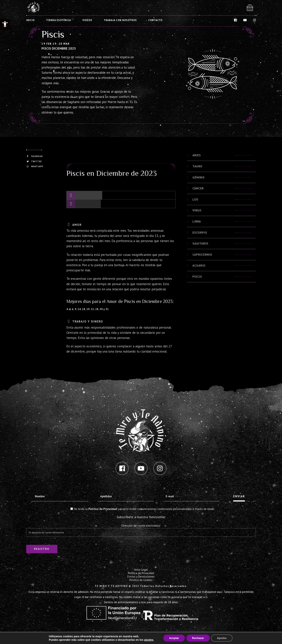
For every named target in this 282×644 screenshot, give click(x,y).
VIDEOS (87, 20)
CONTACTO (155, 20)
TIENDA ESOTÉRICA (59, 20)
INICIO (30, 20)
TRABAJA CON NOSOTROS (120, 20)
